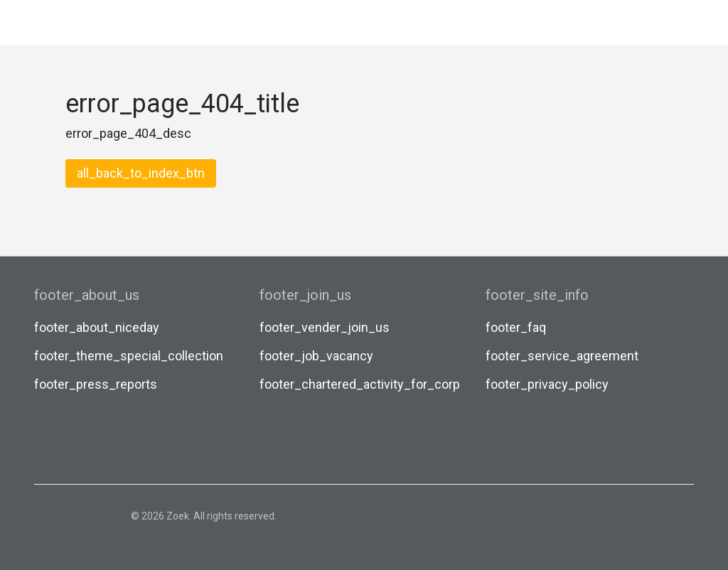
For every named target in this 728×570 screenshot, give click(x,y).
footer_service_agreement (562, 356)
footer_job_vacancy (316, 356)
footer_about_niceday (97, 327)
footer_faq (516, 327)
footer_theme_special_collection (129, 356)
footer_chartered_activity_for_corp (360, 384)
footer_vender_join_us (325, 327)
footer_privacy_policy (547, 384)
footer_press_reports (96, 384)
